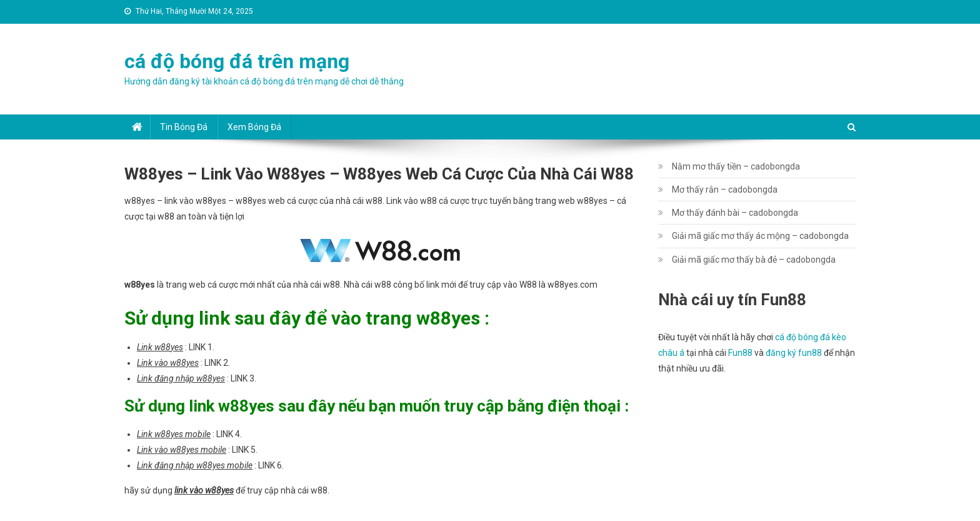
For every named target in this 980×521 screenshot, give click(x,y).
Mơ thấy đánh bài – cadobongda (735, 213)
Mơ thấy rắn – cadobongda (725, 190)
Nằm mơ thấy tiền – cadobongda (736, 166)
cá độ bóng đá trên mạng (237, 61)
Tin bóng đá (184, 127)
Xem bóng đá (254, 127)
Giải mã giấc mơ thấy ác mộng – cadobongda (760, 236)
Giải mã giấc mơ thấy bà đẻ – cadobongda (754, 260)
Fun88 (740, 353)
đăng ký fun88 (794, 353)
